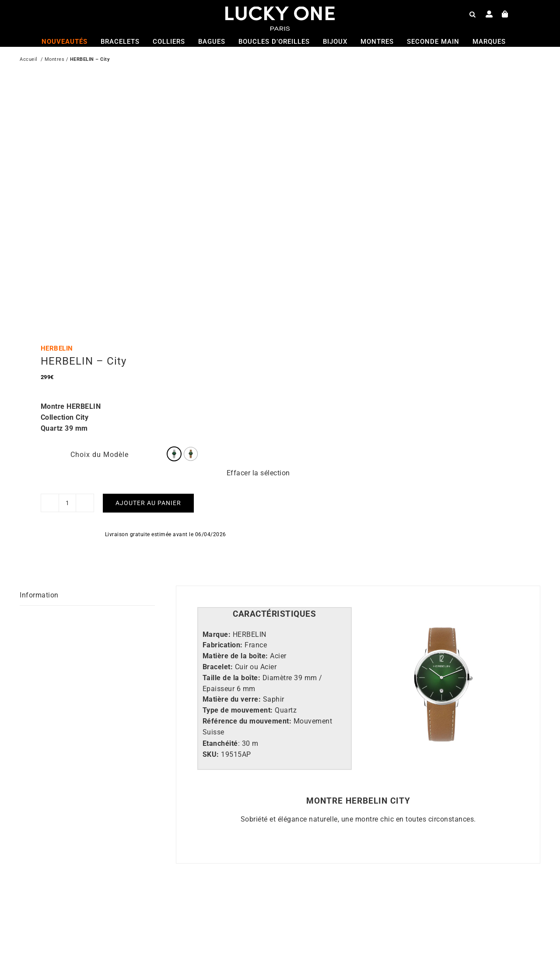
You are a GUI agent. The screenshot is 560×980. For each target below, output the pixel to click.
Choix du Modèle (100, 455)
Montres (55, 60)
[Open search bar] (472, 14)
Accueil (29, 60)
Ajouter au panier (148, 503)
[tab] (275, 614)
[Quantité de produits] (67, 503)
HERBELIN (57, 348)
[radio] (174, 454)
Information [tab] (39, 595)
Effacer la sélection (258, 473)
